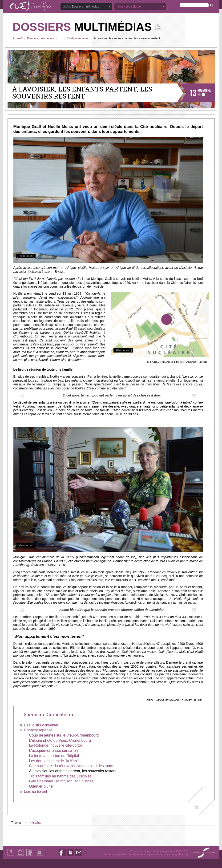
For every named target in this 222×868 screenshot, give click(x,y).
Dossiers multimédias (85, 7)
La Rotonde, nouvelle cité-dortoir (56, 745)
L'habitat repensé (78, 38)
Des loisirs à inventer (41, 725)
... (61, 38)
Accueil (17, 38)
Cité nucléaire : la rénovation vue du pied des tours (71, 766)
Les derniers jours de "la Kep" (54, 761)
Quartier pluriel (41, 786)
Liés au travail (35, 791)
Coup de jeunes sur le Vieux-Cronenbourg (64, 735)
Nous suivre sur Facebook (62, 856)
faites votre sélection (130, 7)
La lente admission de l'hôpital (54, 756)
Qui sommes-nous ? (11, 856)
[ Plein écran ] (26, 256)
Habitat (36, 822)
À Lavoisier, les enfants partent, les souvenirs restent (73, 771)
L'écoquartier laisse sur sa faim (55, 751)
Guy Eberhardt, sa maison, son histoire (61, 781)
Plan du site (20, 856)
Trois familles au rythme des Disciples (60, 776)
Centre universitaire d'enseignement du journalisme (133, 854)
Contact (30, 856)
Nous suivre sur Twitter (71, 856)
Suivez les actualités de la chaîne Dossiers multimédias (158, 27)
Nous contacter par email (79, 856)
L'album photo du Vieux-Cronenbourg (60, 740)
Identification (39, 856)
